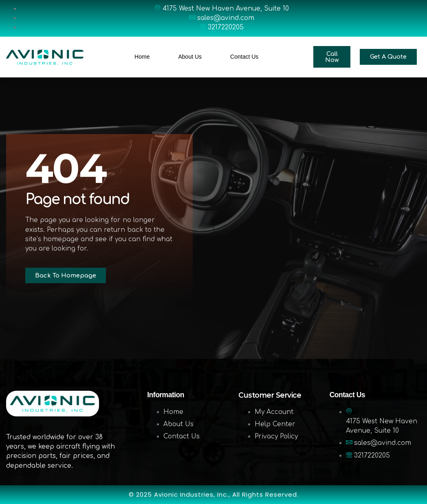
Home (142, 57)
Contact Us (244, 57)
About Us (190, 57)
